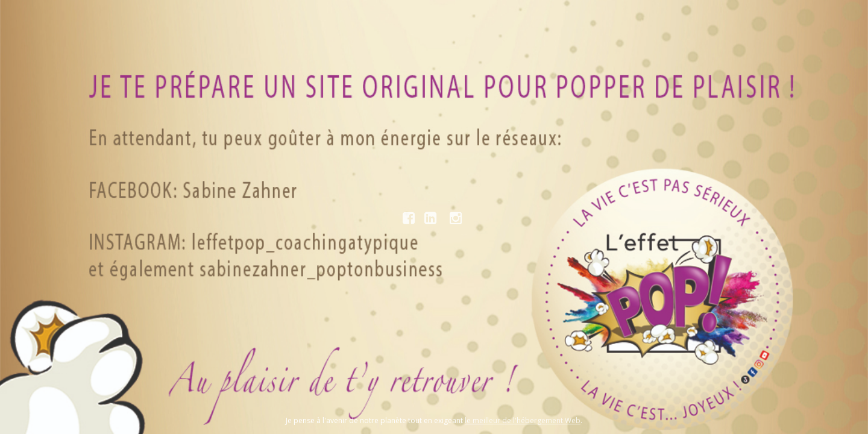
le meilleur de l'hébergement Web (523, 420)
